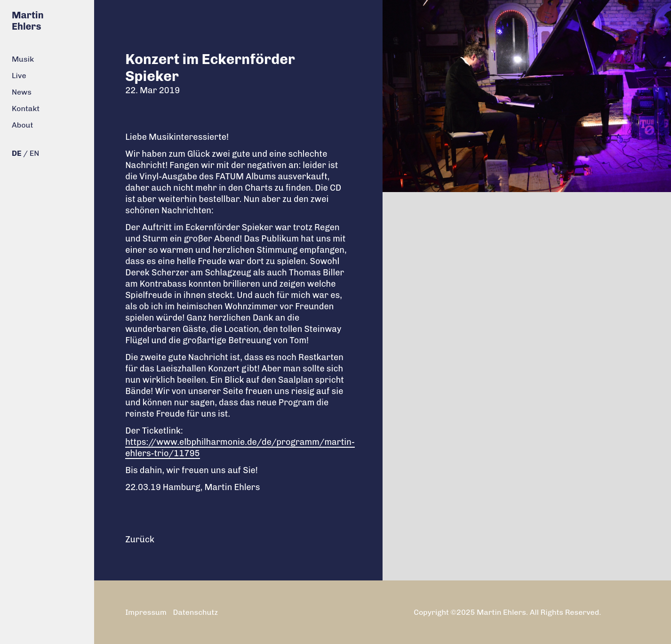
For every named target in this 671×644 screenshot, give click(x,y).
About (22, 125)
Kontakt (26, 109)
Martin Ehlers (28, 21)
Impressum (146, 612)
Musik (23, 59)
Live (19, 76)
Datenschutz (196, 612)
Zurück (140, 539)
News (22, 92)
